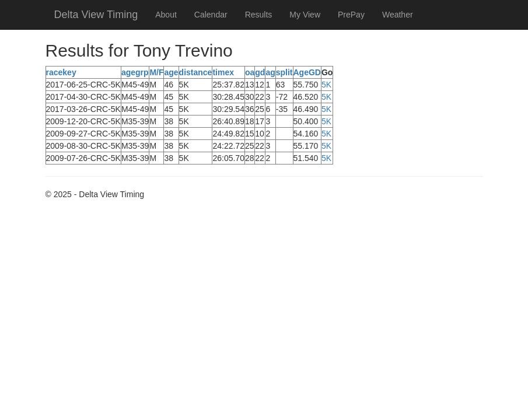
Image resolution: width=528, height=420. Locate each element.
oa (250, 72)
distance (196, 72)
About (166, 15)
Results (259, 15)
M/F (156, 72)
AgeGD (307, 72)
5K (326, 85)
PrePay (351, 15)
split (284, 72)
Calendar (211, 15)
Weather (398, 15)
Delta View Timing (96, 15)
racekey (61, 72)
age (171, 72)
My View (305, 15)
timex (223, 72)
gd (260, 72)
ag (270, 72)
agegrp (135, 72)
